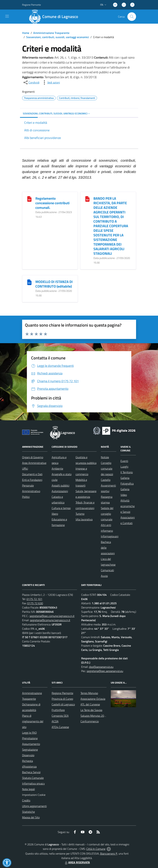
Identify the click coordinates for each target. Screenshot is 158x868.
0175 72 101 (34, 599)
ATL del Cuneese (90, 704)
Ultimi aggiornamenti (34, 806)
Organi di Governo (33, 457)
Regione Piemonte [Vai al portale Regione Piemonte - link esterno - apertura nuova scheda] (31, 5)
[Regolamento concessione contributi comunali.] (29, 199)
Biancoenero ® (109, 854)
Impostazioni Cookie (34, 795)
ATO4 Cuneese (60, 727)
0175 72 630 (35, 603)
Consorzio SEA (60, 716)
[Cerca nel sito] (132, 17)
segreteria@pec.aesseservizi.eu (105, 671)
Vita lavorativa (84, 519)
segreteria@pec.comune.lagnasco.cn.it (52, 616)
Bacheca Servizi (31, 772)
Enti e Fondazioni (32, 480)
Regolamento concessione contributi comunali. (52, 203)
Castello (106, 480)
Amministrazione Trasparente (51, 33)
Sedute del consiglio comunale (107, 514)
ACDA (55, 721)
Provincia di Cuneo (62, 699)
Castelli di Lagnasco (63, 704)
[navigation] (7, 16)
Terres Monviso (89, 693)
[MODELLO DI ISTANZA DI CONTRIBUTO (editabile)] (29, 282)
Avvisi (104, 576)
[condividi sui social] (31, 82)
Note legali (28, 789)
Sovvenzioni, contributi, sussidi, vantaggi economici (58, 37)
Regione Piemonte (62, 693)
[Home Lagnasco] (55, 17)
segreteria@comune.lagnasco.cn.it (50, 620)
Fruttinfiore (58, 710)
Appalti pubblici (61, 485)
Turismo (80, 514)
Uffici (25, 469)
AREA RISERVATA (77, 862)
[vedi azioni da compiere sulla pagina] (51, 82)
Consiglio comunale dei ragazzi (107, 469)
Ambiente (57, 469)
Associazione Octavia (93, 699)
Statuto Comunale (33, 778)
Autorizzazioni (60, 491)
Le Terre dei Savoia (91, 710)
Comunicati (107, 570)
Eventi (124, 461)
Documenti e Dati (32, 474)
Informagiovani (110, 536)
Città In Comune (96, 849)
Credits (26, 800)
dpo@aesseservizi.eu (101, 667)
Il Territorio (127, 472)
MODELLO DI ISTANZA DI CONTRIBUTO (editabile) (54, 284)
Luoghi (124, 467)
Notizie (105, 457)
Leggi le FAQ (29, 733)
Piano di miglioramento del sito (33, 721)
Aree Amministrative (34, 463)
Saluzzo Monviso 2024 (94, 716)
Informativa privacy (33, 783)
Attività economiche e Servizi (128, 506)
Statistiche (28, 812)
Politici (26, 497)
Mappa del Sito (31, 817)
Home (26, 33)
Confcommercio (90, 721)
